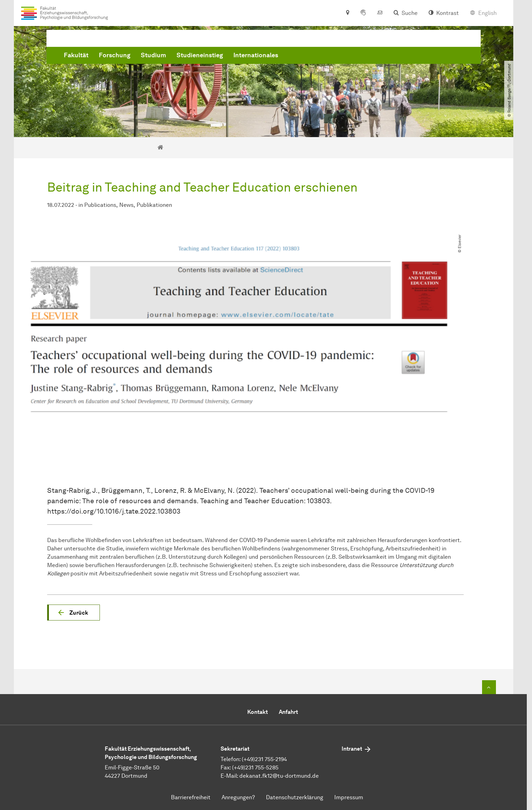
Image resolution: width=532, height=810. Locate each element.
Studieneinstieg (305, 57)
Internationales (361, 57)
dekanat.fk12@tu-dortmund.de (279, 776)
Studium (259, 57)
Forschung (220, 57)
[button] (74, 613)
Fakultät (182, 57)
